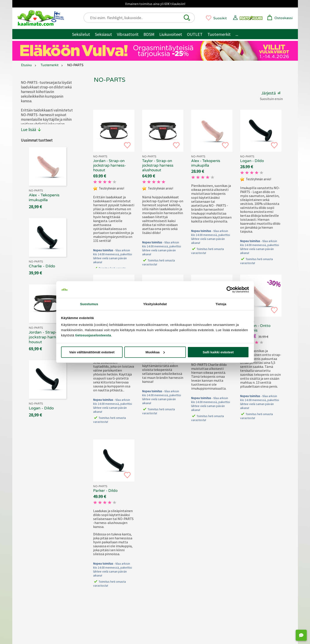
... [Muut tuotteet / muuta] (237, 34)
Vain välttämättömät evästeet (92, 352)
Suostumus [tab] (89, 304)
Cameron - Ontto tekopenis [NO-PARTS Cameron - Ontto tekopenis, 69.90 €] (255, 328)
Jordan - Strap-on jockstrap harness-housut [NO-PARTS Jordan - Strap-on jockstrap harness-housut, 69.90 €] (110, 165)
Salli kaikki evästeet (218, 352)
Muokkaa (155, 352)
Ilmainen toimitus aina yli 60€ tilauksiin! (155, 4)
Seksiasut (103, 34)
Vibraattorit (128, 34)
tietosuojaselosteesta (93, 335)
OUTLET (195, 34)
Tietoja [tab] (221, 304)
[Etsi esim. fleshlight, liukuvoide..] (141, 18)
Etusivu (26, 65)
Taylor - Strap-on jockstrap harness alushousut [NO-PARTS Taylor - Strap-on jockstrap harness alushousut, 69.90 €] (158, 165)
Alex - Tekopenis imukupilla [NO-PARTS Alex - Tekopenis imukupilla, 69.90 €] (206, 163)
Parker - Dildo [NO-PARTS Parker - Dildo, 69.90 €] (105, 491)
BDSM (149, 34)
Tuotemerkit (219, 34)
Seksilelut (81, 34)
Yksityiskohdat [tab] (155, 304)
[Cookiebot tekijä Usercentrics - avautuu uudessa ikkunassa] (230, 290)
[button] (187, 18)
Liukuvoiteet (171, 34)
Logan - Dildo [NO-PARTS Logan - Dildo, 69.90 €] (252, 161)
